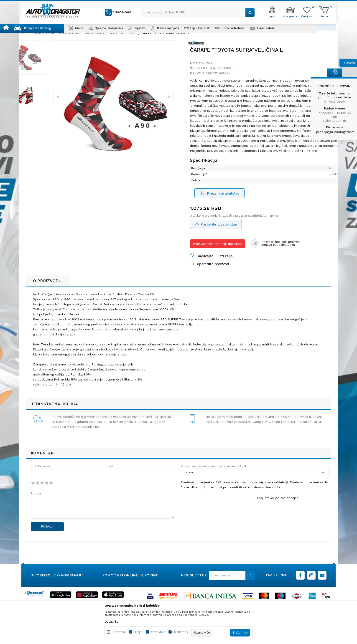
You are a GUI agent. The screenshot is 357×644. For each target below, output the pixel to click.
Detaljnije (111, 621)
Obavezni (119, 632)
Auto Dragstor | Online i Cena (43, 33)
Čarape (112, 33)
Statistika (158, 632)
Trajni (138, 632)
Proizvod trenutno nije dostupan (218, 260)
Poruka (36, 517)
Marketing (181, 632)
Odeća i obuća (94, 33)
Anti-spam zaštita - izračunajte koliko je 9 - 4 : (214, 489)
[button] (198, 12)
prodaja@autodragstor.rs (335, 132)
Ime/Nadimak (41, 489)
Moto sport (129, 33)
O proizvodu (47, 304)
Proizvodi (74, 33)
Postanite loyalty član (219, 241)
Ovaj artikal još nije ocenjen (278, 521)
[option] (43, 61)
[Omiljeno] (307, 16)
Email (109, 489)
